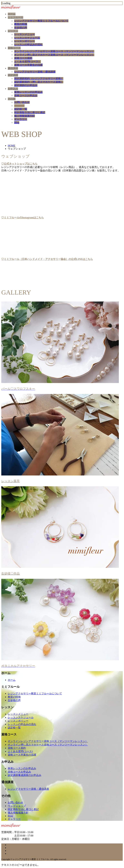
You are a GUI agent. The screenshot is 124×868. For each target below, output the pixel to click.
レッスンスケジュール (27, 38)
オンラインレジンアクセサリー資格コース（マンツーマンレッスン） (54, 51)
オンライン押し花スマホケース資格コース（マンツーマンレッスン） (54, 55)
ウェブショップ (17, 806)
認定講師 (13, 75)
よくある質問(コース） (28, 62)
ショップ (19, 106)
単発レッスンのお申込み (28, 92)
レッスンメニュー (25, 34)
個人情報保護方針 (25, 116)
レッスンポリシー (25, 41)
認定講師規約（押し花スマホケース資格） (39, 82)
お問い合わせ (22, 102)
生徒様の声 (21, 28)
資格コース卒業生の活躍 (28, 65)
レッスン (13, 31)
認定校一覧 (21, 109)
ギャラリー (21, 119)
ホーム (12, 14)
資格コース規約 (23, 58)
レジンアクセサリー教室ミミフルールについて (41, 21)
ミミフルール (15, 17)
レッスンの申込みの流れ (28, 45)
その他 (12, 99)
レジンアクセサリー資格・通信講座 (35, 72)
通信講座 (13, 68)
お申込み (13, 89)
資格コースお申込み (26, 95)
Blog (17, 122)
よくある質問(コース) (20, 751)
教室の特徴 (21, 24)
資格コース (14, 48)
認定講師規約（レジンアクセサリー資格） (39, 78)
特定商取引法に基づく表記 (30, 112)
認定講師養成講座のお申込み (25, 775)
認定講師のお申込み (26, 85)
